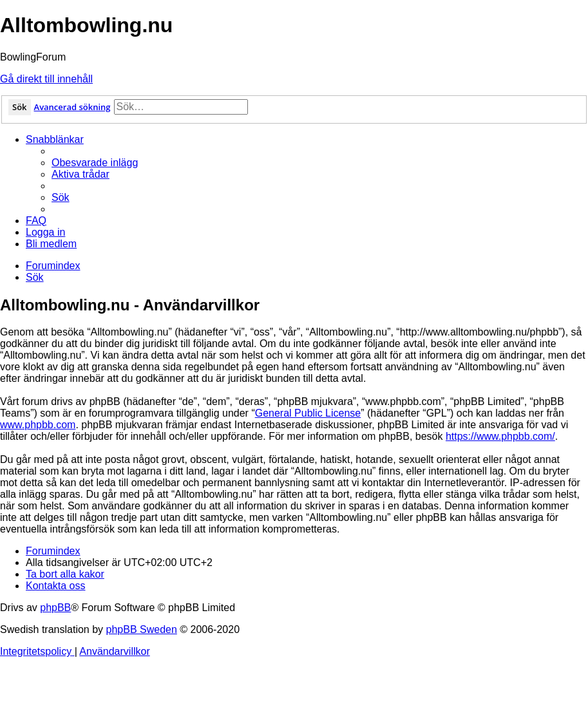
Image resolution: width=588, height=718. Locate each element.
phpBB (55, 608)
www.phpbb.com (38, 425)
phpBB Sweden (142, 629)
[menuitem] (95, 163)
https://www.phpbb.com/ (500, 436)
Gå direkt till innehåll (46, 79)
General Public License (308, 413)
